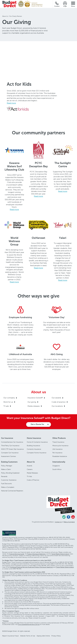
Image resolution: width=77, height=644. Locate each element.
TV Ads (29, 476)
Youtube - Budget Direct (73, 517)
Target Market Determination (60, 554)
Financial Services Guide (17, 554)
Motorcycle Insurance (60, 446)
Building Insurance (33, 446)
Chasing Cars (64, 517)
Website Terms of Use (28, 636)
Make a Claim (6, 469)
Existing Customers (9, 462)
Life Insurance (57, 449)
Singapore (56, 466)
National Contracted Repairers (12, 491)
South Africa (57, 469)
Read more (11, 103)
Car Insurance (7, 438)
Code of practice (59, 402)
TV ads (6, 406)
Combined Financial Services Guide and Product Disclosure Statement (31, 567)
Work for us (8, 402)
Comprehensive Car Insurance (12, 442)
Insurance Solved (35, 398)
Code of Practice (33, 480)
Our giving (32, 402)
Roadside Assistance (60, 456)
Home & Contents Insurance (37, 442)
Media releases (34, 406)
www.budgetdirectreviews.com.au (29, 624)
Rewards (4, 476)
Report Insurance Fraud (10, 636)
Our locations (57, 406)
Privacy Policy (56, 636)
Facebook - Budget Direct (68, 517)
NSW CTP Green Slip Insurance (12, 449)
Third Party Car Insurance (10, 446)
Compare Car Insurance (10, 453)
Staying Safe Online (43, 636)
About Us (31, 462)
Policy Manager (7, 466)
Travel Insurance (58, 442)
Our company (9, 398)
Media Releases (32, 473)
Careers (30, 469)
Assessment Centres (8, 456)
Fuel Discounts (6, 484)
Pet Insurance (57, 453)
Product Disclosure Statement (36, 554)
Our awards (56, 398)
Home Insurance (34, 438)
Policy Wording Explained (10, 473)
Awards (29, 466)
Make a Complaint (8, 487)
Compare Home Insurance (37, 453)
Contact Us (58, 522)
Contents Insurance (34, 449)
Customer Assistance (9, 480)
